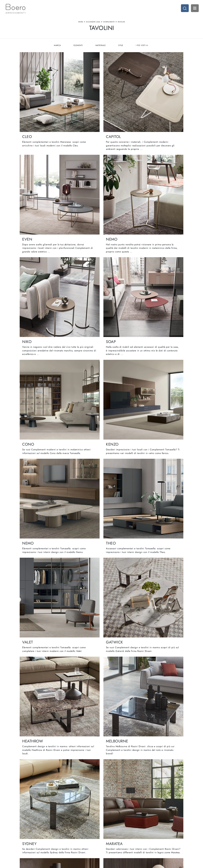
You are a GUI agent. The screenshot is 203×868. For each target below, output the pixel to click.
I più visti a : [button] (143, 48)
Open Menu (194, 9)
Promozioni (109, 835)
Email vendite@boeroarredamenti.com (31, 841)
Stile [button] (121, 48)
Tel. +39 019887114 (23, 838)
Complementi (109, 23)
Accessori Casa (93, 23)
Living (106, 831)
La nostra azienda (66, 825)
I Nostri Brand (65, 831)
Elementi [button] (78, 48)
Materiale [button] (101, 48)
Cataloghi (63, 835)
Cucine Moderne (111, 825)
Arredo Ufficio (155, 831)
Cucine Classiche (111, 828)
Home (81, 23)
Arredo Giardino (156, 835)
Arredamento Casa (157, 825)
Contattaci (63, 838)
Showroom (63, 828)
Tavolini (121, 23)
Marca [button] (57, 48)
